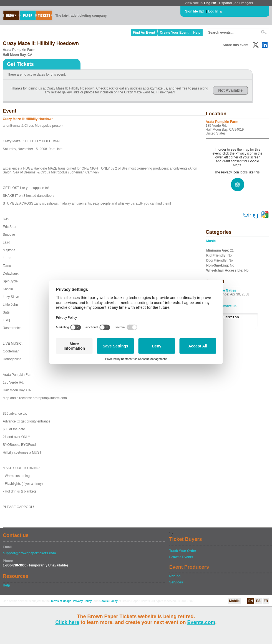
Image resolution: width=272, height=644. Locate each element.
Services (176, 582)
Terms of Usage (61, 601)
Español (226, 3)
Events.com (201, 622)
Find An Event (144, 33)
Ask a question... (235, 323)
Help (197, 33)
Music (211, 241)
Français (246, 3)
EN (251, 601)
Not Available (230, 90)
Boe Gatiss (227, 290)
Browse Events (181, 557)
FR (266, 601)
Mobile (234, 601)
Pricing (175, 576)
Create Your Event (174, 33)
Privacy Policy (82, 601)
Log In (213, 11)
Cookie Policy (109, 601)
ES (258, 601)
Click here (67, 622)
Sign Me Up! (195, 11)
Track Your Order (183, 551)
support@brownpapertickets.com (29, 553)
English (210, 3)
